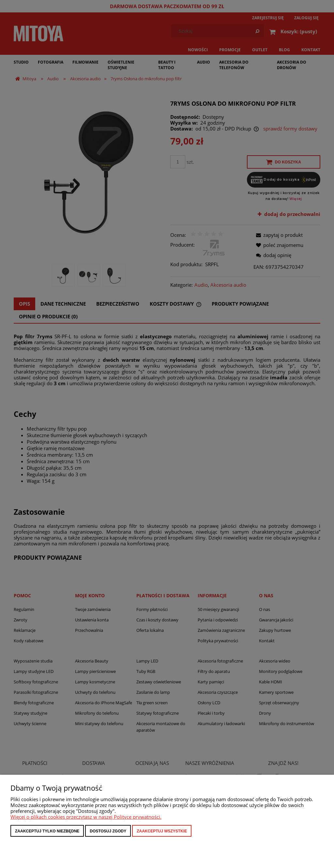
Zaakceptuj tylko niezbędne (47, 831)
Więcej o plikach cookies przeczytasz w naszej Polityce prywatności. (86, 817)
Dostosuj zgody (108, 831)
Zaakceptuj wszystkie (162, 831)
